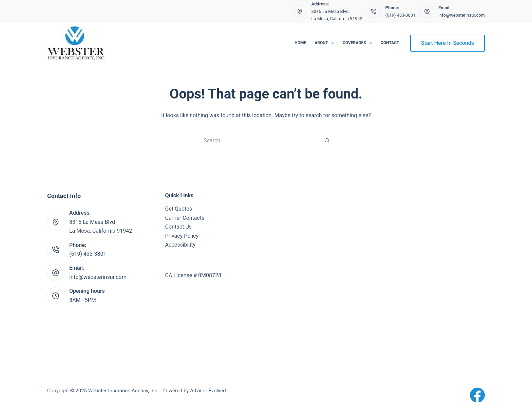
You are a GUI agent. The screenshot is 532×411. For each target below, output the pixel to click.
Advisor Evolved (208, 391)
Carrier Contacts (185, 218)
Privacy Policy (182, 236)
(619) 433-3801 (401, 15)
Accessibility (180, 245)
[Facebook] (477, 395)
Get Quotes (179, 209)
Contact (390, 43)
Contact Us (179, 227)
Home (300, 43)
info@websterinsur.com (462, 15)
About (326, 43)
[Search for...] (259, 140)
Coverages (359, 43)
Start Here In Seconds (448, 43)
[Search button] (327, 140)
